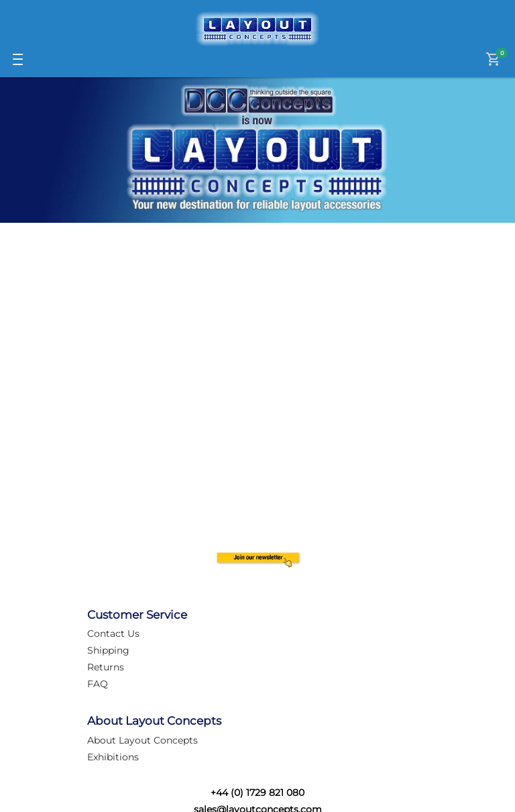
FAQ (98, 684)
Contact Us (113, 633)
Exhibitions (113, 757)
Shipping (108, 650)
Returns (106, 667)
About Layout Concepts (142, 740)
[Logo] (257, 29)
